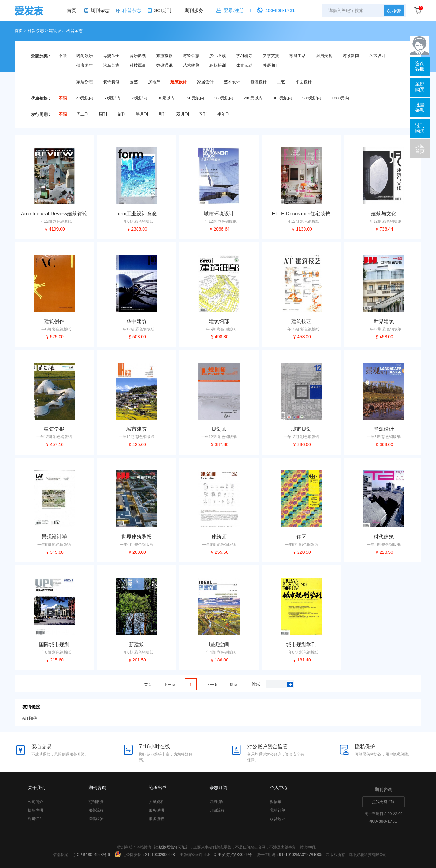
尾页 (234, 685)
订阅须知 (217, 802)
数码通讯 (164, 66)
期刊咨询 (30, 718)
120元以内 (194, 98)
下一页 (212, 685)
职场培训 (218, 66)
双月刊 (183, 114)
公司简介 (35, 802)
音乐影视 (138, 56)
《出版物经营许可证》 (170, 847)
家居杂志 (85, 82)
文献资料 (157, 802)
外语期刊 (271, 66)
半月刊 (142, 114)
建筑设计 (179, 82)
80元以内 (166, 98)
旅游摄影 (164, 56)
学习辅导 (244, 56)
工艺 (281, 82)
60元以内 (139, 98)
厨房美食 (324, 56)
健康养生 (85, 66)
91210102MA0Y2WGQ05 (301, 855)
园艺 (134, 82)
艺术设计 (377, 56)
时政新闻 (351, 56)
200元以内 (253, 98)
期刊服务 (194, 10)
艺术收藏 (191, 66)
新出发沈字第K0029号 (233, 855)
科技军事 (138, 66)
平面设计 (304, 82)
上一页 (170, 685)
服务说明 (157, 810)
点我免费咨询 (383, 802)
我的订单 (278, 810)
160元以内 (224, 98)
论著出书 (158, 788)
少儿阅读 (218, 56)
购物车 (276, 802)
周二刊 (83, 114)
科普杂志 (132, 10)
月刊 (162, 114)
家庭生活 (298, 56)
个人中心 (279, 788)
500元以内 (312, 98)
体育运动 (244, 66)
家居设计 (205, 82)
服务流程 (96, 810)
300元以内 (282, 98)
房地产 (154, 82)
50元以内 (112, 98)
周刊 (103, 114)
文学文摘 (271, 56)
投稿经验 (96, 819)
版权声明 (35, 810)
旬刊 (121, 114)
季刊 (203, 114)
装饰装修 (111, 82)
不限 (63, 56)
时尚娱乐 (85, 56)
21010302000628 (160, 855)
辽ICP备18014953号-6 (91, 855)
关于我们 (37, 788)
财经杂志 (191, 56)
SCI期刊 (163, 10)
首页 (72, 10)
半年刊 (224, 114)
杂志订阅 (218, 788)
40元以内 (85, 98)
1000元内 (340, 98)
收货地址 (278, 819)
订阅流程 (217, 810)
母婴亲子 (111, 56)
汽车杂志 (111, 66)
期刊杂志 (100, 10)
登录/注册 (234, 10)
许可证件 (35, 819)
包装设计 (259, 82)
